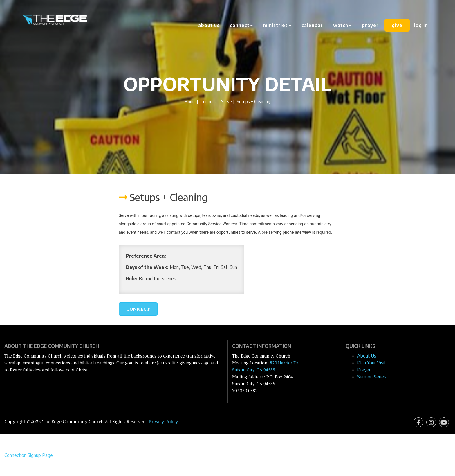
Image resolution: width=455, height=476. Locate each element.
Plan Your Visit (372, 363)
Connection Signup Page (29, 455)
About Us (209, 25)
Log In (421, 25)
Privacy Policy (163, 421)
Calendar (312, 25)
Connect (208, 101)
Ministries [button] (277, 25)
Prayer (370, 25)
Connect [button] (241, 25)
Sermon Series (372, 377)
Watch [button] (342, 25)
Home (190, 101)
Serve (226, 101)
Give (397, 25)
